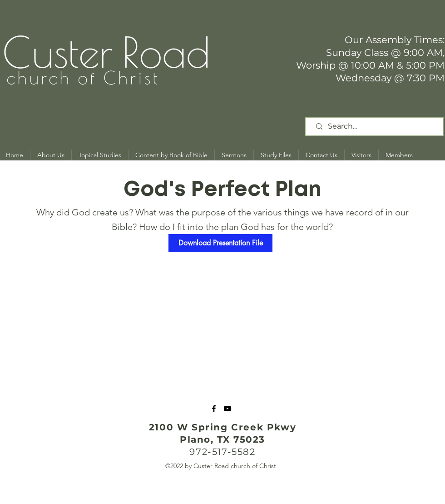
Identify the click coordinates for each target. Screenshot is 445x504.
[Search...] (376, 127)
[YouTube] (227, 409)
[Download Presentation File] (220, 243)
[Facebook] (214, 409)
